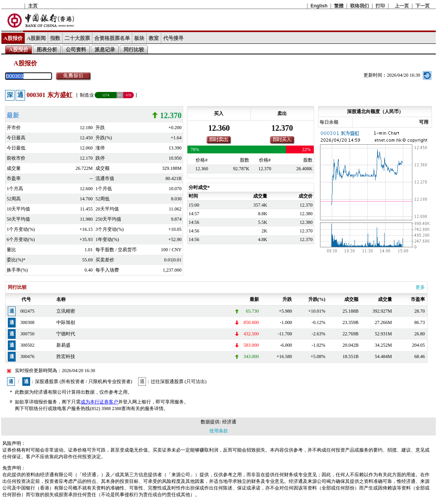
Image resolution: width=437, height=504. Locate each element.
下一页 (423, 6)
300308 (27, 322)
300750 (27, 334)
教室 (154, 38)
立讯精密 (66, 311)
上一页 (402, 6)
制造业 (87, 95)
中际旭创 (66, 322)
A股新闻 (37, 38)
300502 (27, 345)
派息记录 (105, 49)
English (319, 6)
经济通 (229, 422)
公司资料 (76, 49)
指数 (55, 38)
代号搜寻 (173, 38)
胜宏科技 (66, 356)
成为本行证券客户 (99, 402)
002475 (27, 311)
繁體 (339, 6)
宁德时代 (66, 334)
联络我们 (360, 6)
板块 (139, 38)
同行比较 (134, 49)
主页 (33, 6)
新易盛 (63, 345)
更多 (420, 287)
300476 (27, 356)
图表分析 (47, 49)
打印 (380, 6)
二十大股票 (77, 38)
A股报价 (13, 38)
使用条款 (219, 431)
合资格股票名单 (112, 38)
